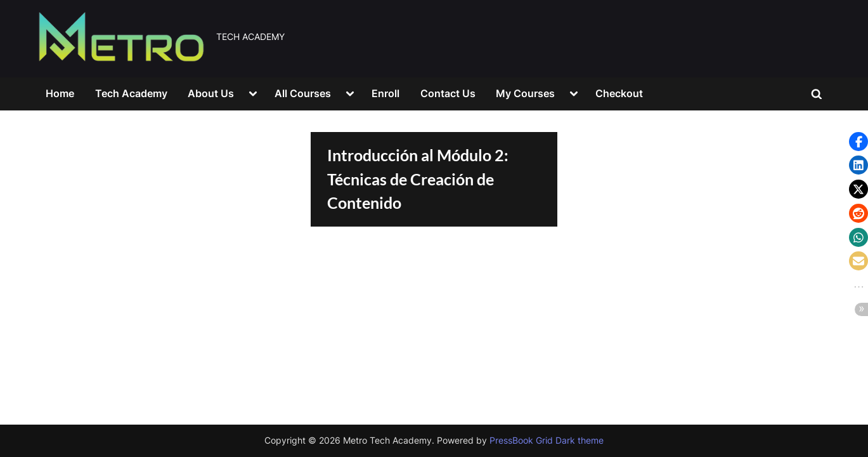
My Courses (525, 93)
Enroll (385, 93)
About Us (211, 93)
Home (60, 93)
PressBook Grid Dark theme (547, 440)
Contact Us (448, 93)
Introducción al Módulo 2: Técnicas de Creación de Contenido (418, 179)
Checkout (619, 93)
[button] (858, 142)
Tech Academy (131, 93)
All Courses (303, 93)
